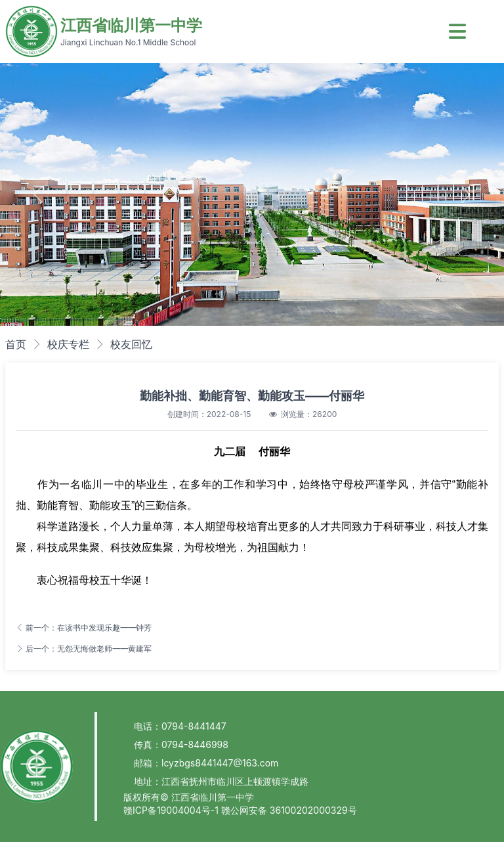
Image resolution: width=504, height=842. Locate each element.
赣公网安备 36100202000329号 (289, 810)
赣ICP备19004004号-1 (172, 810)
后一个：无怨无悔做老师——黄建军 (84, 649)
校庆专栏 (68, 344)
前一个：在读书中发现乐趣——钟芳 (84, 628)
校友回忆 (131, 344)
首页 (16, 344)
